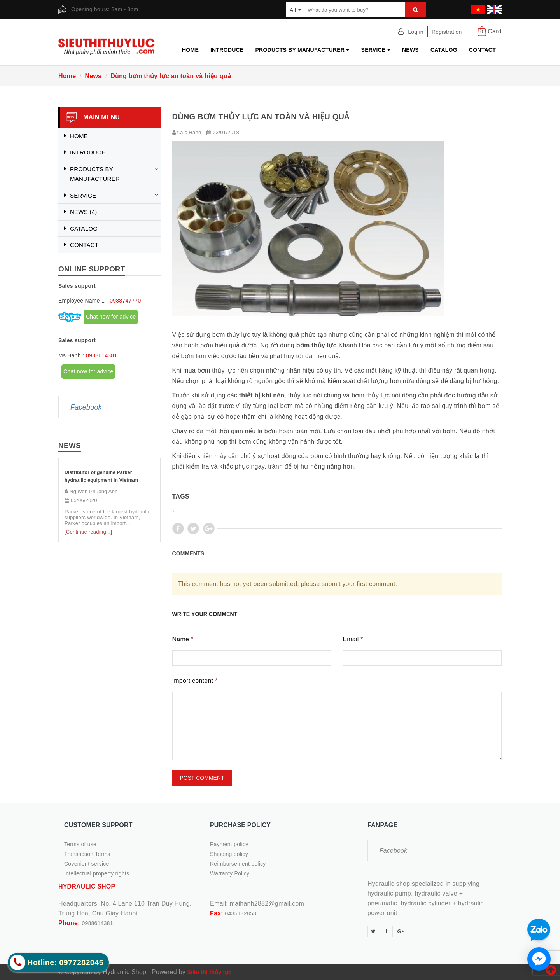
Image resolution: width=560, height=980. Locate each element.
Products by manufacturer (302, 50)
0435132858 (241, 913)
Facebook (86, 407)
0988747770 (125, 301)
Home (190, 50)
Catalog (444, 50)
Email (353, 639)
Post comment (202, 778)
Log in (416, 32)
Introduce (227, 50)
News (410, 50)
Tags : (181, 503)
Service (376, 50)
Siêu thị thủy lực (209, 972)
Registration (447, 32)
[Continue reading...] (88, 532)
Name (183, 639)
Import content (195, 681)
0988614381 (101, 355)
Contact (482, 50)
